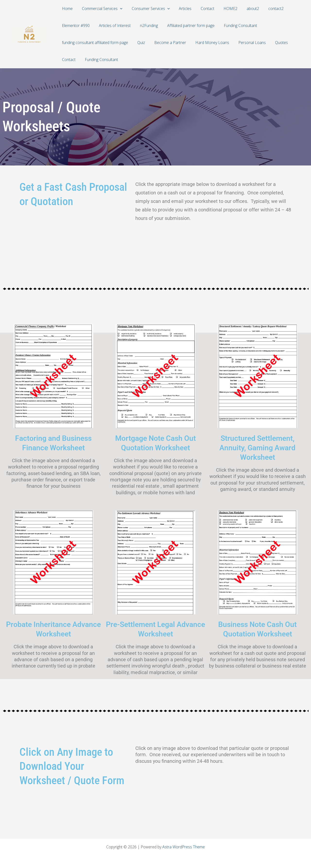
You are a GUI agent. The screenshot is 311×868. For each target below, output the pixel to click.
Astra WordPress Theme (184, 847)
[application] (118, 9)
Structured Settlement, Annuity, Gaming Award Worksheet (257, 448)
